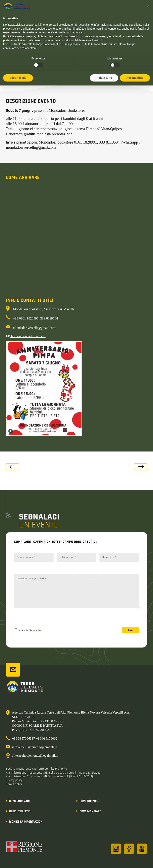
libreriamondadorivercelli (28, 336)
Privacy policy (35, 630)
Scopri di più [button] (18, 78)
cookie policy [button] (74, 32)
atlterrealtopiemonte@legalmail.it (35, 756)
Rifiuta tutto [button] (104, 78)
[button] (148, 6)
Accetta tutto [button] (135, 78)
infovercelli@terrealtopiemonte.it (35, 747)
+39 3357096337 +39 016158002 (35, 738)
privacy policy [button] (12, 29)
